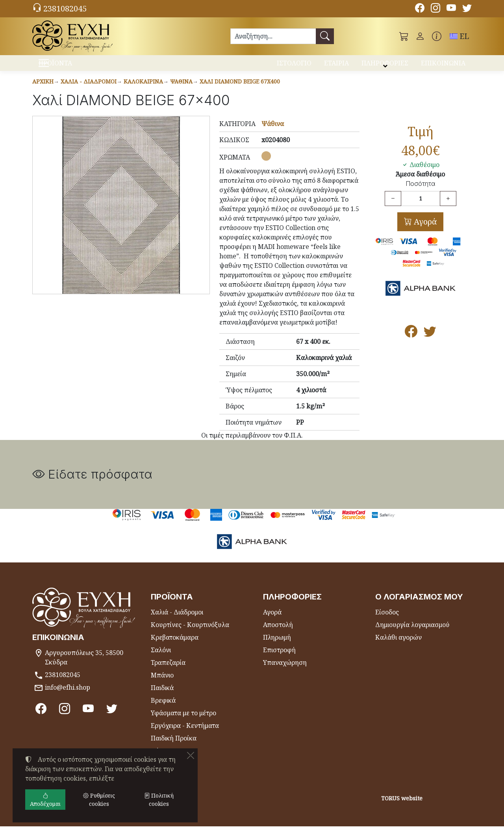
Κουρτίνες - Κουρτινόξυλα (190, 633)
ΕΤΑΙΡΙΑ (336, 66)
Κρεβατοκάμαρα (175, 646)
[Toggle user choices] (420, 36)
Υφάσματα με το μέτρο (183, 722)
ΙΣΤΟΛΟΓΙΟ (294, 66)
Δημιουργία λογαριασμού (412, 633)
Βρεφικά (163, 709)
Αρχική (43, 90)
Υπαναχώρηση (285, 671)
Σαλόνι (161, 659)
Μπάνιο (162, 684)
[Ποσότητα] (421, 207)
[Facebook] (420, 9)
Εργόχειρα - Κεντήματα (185, 734)
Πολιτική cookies (159, 800)
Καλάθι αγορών (398, 646)
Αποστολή (278, 633)
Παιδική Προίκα (174, 747)
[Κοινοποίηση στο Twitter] (430, 342)
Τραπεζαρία (168, 671)
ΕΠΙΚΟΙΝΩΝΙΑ (443, 66)
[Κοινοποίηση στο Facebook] (411, 342)
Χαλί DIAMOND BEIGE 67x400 (240, 90)
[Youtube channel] (451, 9)
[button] (404, 36)
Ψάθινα (181, 90)
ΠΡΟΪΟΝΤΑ (75, 67)
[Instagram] (435, 9)
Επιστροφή (279, 659)
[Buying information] (437, 36)
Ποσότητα (420, 192)
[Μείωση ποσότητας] (393, 207)
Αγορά (424, 230)
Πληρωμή (277, 646)
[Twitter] (467, 9)
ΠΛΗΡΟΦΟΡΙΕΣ (385, 66)
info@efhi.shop (68, 696)
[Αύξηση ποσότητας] (448, 207)
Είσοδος (387, 621)
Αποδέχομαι (45, 800)
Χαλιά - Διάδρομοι (89, 90)
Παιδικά (162, 696)
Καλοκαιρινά (143, 90)
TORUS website (402, 807)
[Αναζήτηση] (273, 36)
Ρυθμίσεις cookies (63, 824)
